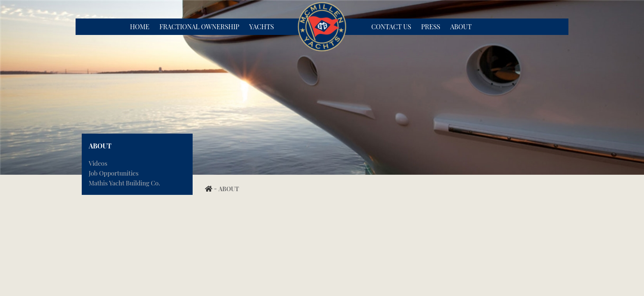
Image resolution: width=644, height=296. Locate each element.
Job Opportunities (114, 173)
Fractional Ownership (199, 27)
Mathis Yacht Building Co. (124, 183)
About (461, 27)
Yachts (262, 27)
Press (431, 27)
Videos (98, 163)
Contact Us (391, 27)
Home (139, 27)
